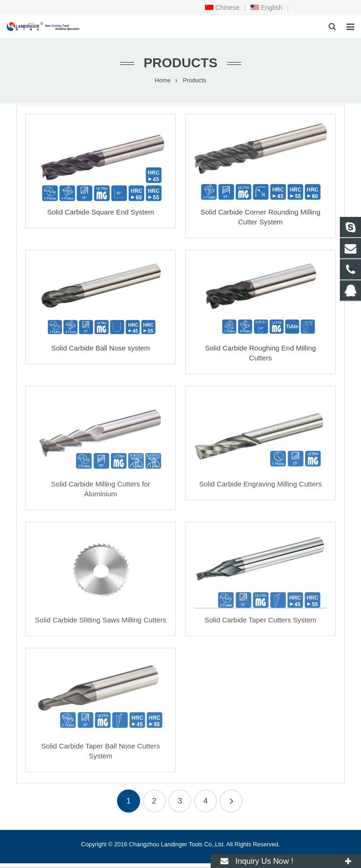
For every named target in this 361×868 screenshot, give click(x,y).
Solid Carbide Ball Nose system (101, 348)
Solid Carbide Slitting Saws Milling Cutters (100, 620)
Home (163, 81)
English (267, 8)
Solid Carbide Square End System (101, 212)
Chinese (222, 8)
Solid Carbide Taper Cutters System (260, 620)
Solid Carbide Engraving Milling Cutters (261, 484)
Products (180, 63)
